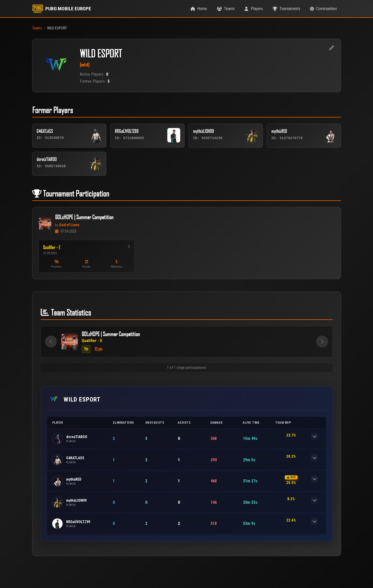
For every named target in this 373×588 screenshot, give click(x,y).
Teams (37, 28)
